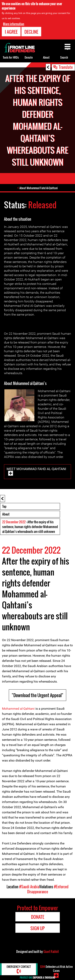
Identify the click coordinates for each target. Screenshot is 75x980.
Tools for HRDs (11, 57)
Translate (66, 67)
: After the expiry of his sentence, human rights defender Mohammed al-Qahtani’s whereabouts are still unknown (30, 527)
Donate (29, 57)
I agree (11, 32)
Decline (31, 32)
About (6, 514)
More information (14, 24)
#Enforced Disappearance (48, 889)
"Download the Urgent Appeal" (37, 695)
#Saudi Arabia (29, 887)
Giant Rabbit (51, 951)
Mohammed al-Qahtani (18, 709)
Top (4, 506)
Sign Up (37, 928)
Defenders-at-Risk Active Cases (56, 969)
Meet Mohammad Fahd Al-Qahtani (36, 469)
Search (64, 57)
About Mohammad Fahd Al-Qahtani (39, 188)
